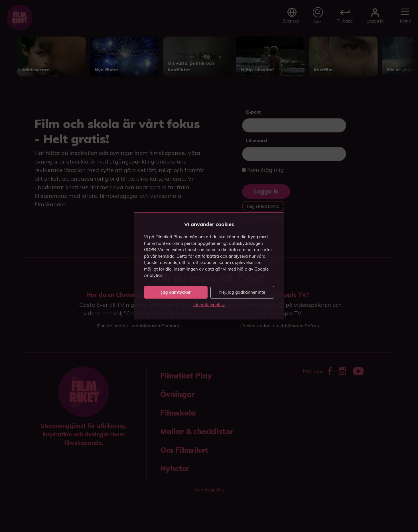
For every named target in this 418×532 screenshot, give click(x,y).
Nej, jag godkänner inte (242, 292)
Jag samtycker (176, 292)
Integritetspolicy (209, 304)
